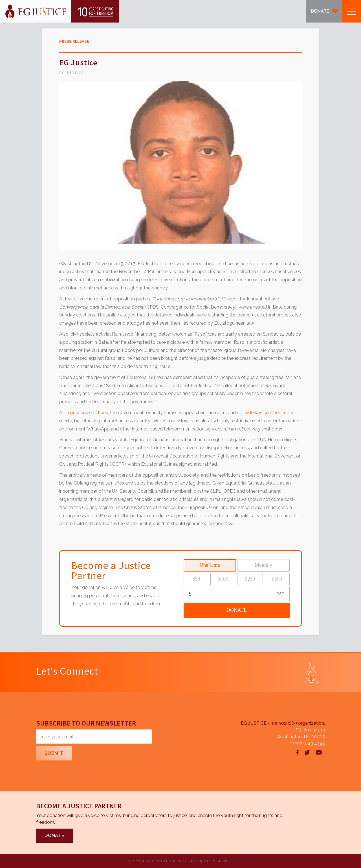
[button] (352, 11)
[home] (60, 11)
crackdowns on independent (267, 413)
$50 (196, 579)
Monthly (263, 565)
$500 (277, 579)
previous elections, (90, 413)
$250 (250, 579)
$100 (223, 579)
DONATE (320, 11)
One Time (210, 565)
